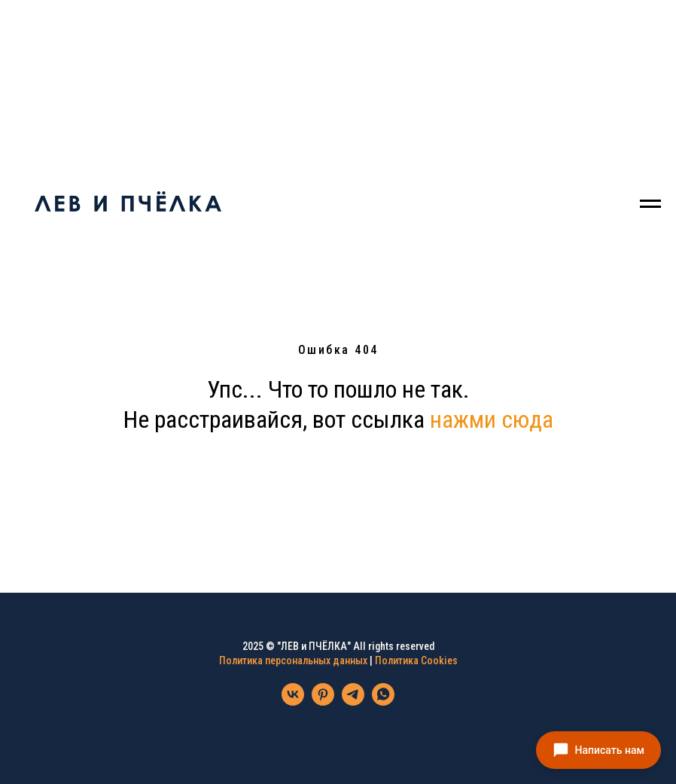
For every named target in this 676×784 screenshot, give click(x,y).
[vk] (293, 702)
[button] (598, 750)
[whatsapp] (383, 702)
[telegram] (353, 702)
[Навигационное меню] (650, 204)
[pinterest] (323, 702)
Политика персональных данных (293, 660)
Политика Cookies (416, 660)
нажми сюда (492, 419)
